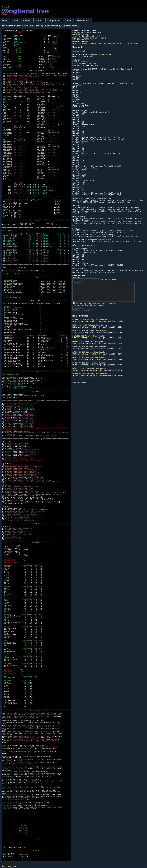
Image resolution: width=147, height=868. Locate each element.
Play (16, 21)
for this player (84, 40)
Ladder (27, 21)
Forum (39, 21)
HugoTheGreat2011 (98, 55)
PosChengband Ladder (92, 38)
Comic (68, 21)
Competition (54, 21)
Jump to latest (79, 51)
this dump (80, 34)
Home (5, 21)
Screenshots (83, 21)
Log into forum (110, 280)
